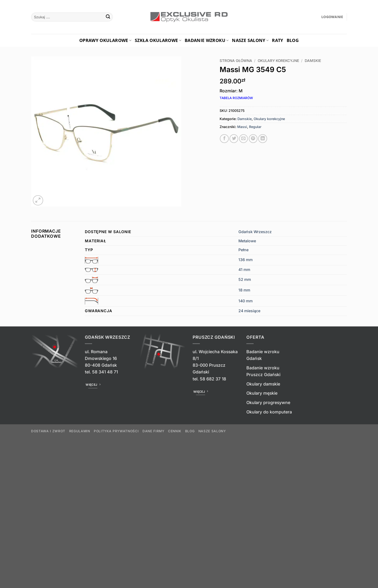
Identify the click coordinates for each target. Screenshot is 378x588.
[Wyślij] (108, 17)
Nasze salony (250, 40)
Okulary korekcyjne (278, 61)
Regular (255, 127)
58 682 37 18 (213, 379)
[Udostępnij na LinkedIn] (263, 139)
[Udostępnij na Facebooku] (224, 139)
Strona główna (236, 61)
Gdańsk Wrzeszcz (255, 232)
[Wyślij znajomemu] (243, 139)
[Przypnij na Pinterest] (253, 139)
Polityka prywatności (116, 431)
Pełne (243, 250)
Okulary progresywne (268, 402)
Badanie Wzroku (207, 40)
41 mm (244, 270)
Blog (293, 40)
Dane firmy (153, 431)
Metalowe (247, 241)
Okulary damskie (263, 384)
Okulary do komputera (269, 412)
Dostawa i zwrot (48, 431)
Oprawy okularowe (105, 40)
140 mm (246, 301)
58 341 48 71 (105, 372)
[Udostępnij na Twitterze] (234, 139)
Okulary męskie (262, 393)
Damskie (313, 61)
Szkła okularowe (158, 40)
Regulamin (80, 431)
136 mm (246, 260)
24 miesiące (249, 311)
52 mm (245, 280)
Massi (242, 127)
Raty (277, 40)
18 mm (244, 290)
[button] (332, 17)
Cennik (175, 431)
